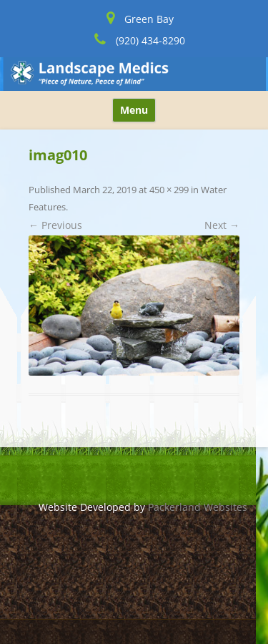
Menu (134, 110)
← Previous (55, 225)
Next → (222, 225)
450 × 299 (169, 190)
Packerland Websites (198, 507)
